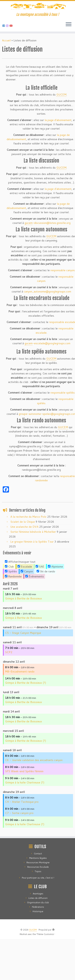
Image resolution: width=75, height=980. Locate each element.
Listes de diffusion (38, 939)
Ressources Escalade (38, 908)
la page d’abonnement (58, 142)
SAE (40, 589)
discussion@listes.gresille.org (48, 245)
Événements (35, 598)
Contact (38, 895)
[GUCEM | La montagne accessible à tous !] (37, 18)
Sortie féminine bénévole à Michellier (33, 554)
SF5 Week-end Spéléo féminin (24, 793)
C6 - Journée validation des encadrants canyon (34, 782)
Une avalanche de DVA (24, 549)
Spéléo (11, 593)
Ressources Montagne (38, 903)
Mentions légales (38, 899)
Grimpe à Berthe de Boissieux (23, 620)
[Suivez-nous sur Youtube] (12, 48)
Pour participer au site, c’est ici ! (38, 919)
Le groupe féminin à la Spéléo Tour (32, 564)
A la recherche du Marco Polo (28, 539)
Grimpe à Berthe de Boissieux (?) (26, 705)
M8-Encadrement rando (20, 694)
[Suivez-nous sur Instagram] (8, 48)
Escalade (25, 589)
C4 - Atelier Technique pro (22, 824)
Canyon (27, 593)
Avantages (38, 935)
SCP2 (9, 674)
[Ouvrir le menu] (69, 47)
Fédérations (38, 948)
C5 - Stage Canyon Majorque (23, 655)
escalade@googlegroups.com (47, 365)
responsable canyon (63, 292)
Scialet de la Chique (23, 544)
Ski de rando (46, 593)
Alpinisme (55, 589)
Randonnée (13, 598)
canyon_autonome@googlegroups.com (47, 314)
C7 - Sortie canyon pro (19, 835)
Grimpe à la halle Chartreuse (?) (25, 804)
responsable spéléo (63, 414)
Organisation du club (38, 943)
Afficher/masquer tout (20, 584)
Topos (38, 912)
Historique (38, 952)
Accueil (6, 62)
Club (9, 589)
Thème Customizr (45, 975)
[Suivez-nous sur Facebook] (4, 48)
